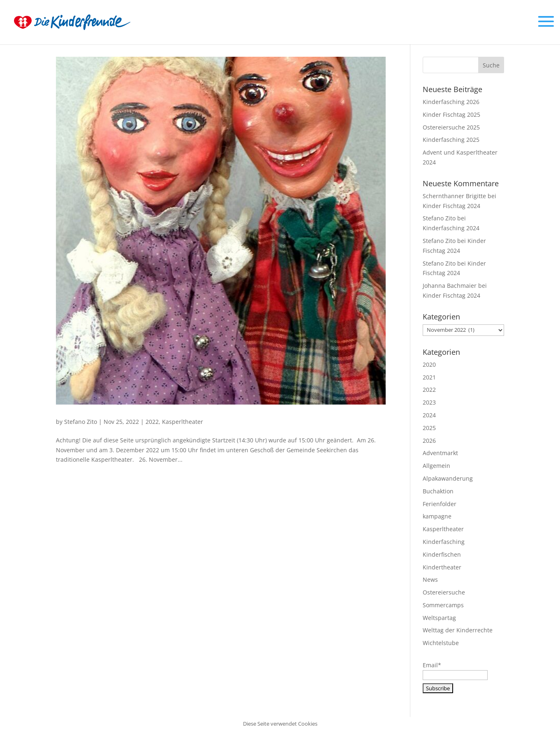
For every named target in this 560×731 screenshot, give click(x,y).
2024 (429, 415)
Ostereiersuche (444, 592)
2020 (429, 364)
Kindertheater (442, 567)
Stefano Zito (81, 422)
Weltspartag (439, 618)
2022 (152, 422)
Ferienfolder (440, 504)
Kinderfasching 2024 (451, 228)
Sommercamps (443, 605)
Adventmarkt (440, 453)
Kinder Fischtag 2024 (451, 206)
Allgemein (436, 466)
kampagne (437, 516)
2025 (429, 428)
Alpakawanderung (448, 478)
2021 (429, 377)
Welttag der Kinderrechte (458, 630)
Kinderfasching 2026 (451, 102)
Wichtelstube (441, 643)
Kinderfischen (442, 554)
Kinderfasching (444, 542)
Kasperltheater (183, 422)
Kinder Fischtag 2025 (451, 115)
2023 (429, 402)
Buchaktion (438, 491)
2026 (429, 441)
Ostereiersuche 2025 (451, 127)
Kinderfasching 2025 (451, 140)
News (430, 579)
